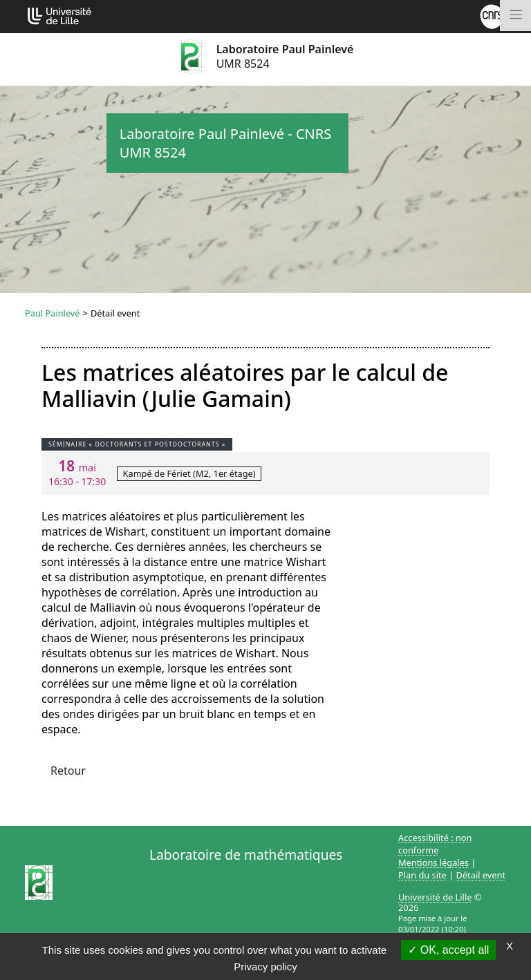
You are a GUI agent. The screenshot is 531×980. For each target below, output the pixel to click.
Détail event (481, 875)
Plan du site (422, 875)
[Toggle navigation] (515, 16)
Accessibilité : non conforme (435, 844)
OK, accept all (448, 950)
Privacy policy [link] (265, 967)
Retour (68, 771)
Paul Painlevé (53, 313)
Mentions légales (434, 863)
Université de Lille (435, 897)
